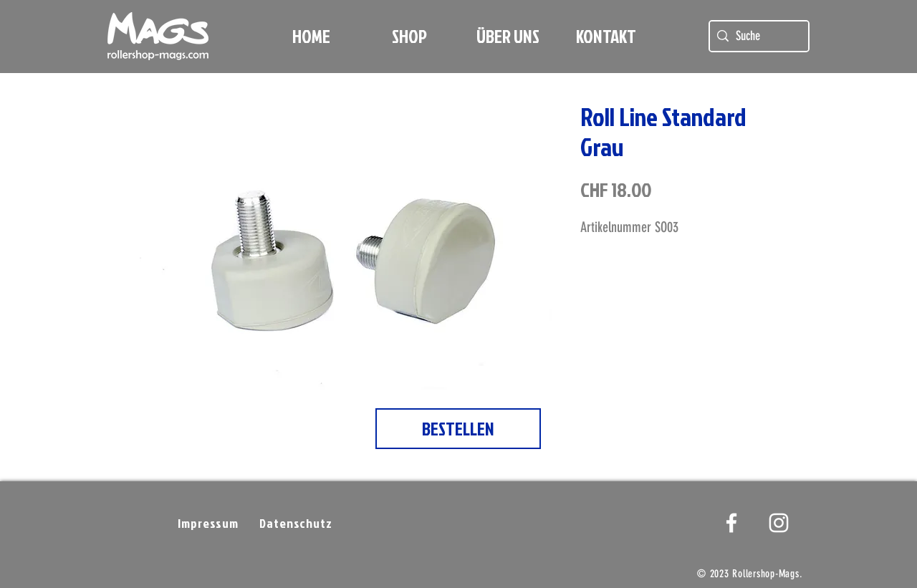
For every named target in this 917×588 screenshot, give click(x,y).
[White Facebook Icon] (731, 523)
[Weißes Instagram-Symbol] (779, 523)
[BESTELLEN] (458, 429)
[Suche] (757, 36)
